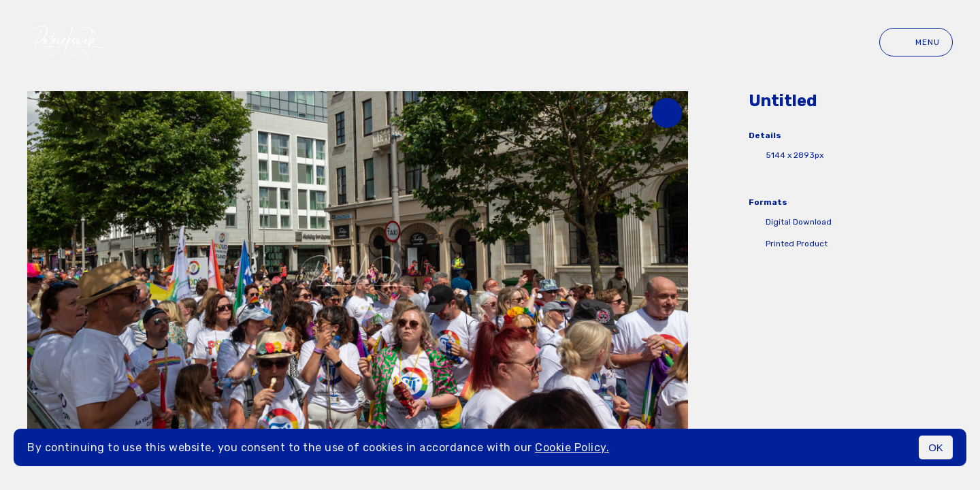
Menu (916, 42)
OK (936, 447)
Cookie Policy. (572, 447)
